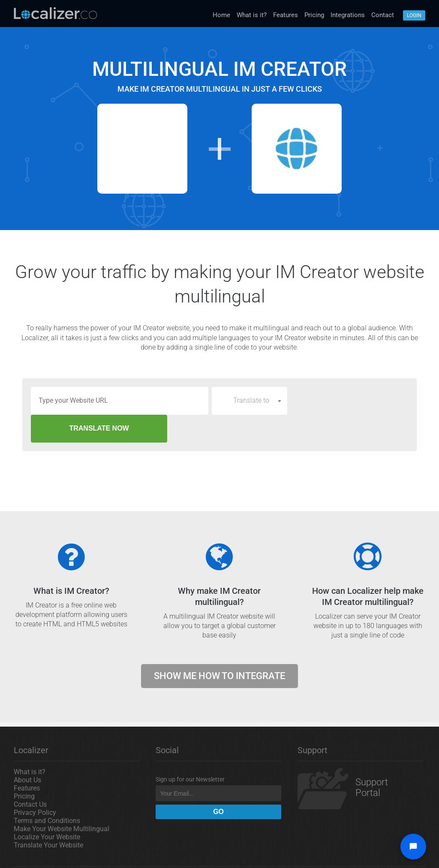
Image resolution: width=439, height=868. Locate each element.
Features (286, 15)
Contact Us (30, 777)
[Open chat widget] (413, 847)
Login (414, 15)
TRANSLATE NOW (350, 400)
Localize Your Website (47, 809)
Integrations (348, 15)
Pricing (314, 15)
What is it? (252, 15)
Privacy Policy (35, 785)
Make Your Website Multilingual (62, 801)
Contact (383, 15)
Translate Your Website (48, 817)
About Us (27, 752)
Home (221, 15)
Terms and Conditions (47, 793)
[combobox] (250, 401)
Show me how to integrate (219, 648)
